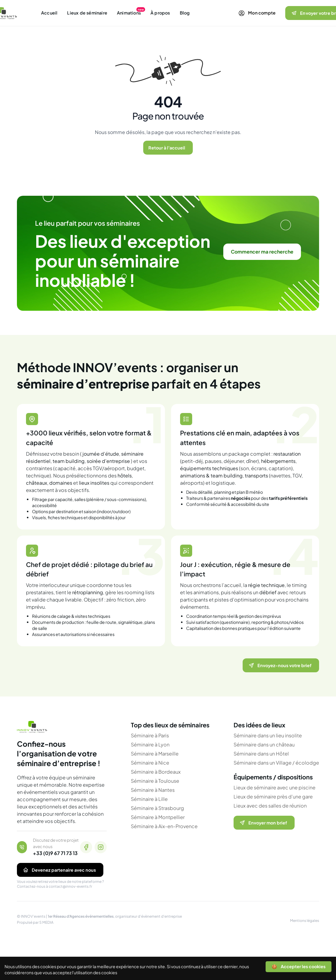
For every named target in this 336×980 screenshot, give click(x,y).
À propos (160, 13)
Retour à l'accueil (167, 148)
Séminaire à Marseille (155, 754)
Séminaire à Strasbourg (157, 808)
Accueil (49, 13)
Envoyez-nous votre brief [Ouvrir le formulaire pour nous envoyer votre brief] (280, 665)
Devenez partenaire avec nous (59, 870)
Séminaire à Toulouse (155, 781)
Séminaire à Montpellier (158, 817)
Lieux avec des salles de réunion (270, 806)
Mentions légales (305, 921)
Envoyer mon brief (263, 823)
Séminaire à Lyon (150, 744)
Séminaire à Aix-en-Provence (164, 826)
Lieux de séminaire (87, 13)
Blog (185, 13)
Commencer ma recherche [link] (262, 252)
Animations (129, 13)
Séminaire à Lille (149, 799)
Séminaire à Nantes (153, 790)
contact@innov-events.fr (70, 886)
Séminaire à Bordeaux (156, 772)
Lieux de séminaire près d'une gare (273, 796)
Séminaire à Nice (150, 763)
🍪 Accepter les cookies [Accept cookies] (299, 966)
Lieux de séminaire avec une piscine (275, 787)
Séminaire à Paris (150, 735)
